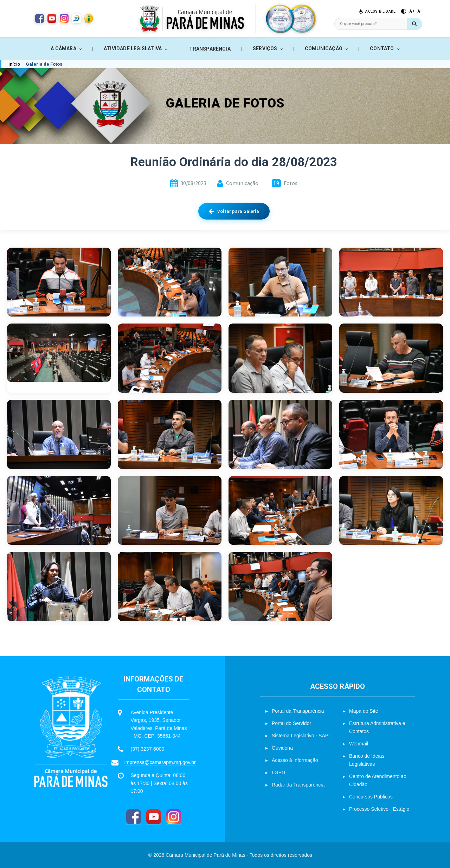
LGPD (278, 772)
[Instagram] (174, 817)
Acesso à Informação (295, 760)
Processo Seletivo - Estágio (379, 809)
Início (14, 64)
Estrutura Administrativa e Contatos (377, 727)
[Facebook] (134, 817)
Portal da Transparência (298, 711)
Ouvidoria (282, 748)
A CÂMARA (63, 48)
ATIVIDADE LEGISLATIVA (133, 48)
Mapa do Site (364, 711)
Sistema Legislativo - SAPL (301, 736)
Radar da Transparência (298, 785)
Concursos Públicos (371, 797)
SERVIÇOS (265, 48)
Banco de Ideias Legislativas (367, 760)
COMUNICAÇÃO (324, 48)
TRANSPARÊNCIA (210, 49)
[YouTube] (154, 817)
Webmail (359, 744)
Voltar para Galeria (234, 211)
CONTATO (382, 48)
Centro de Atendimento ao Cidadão (378, 780)
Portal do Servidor (291, 723)
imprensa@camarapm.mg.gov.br (160, 762)
